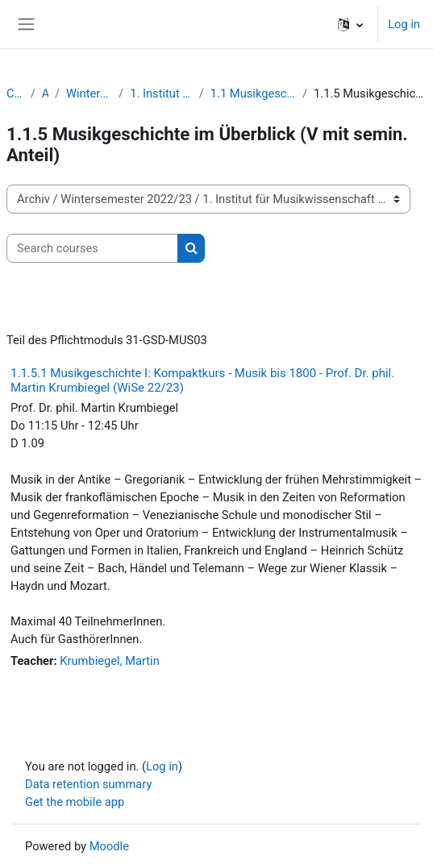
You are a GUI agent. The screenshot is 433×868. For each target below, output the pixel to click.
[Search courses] (92, 248)
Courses (15, 93)
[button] (350, 24)
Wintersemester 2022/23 (89, 93)
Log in (404, 24)
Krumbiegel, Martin (110, 661)
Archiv (45, 93)
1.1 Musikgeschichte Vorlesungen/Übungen (253, 93)
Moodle (109, 846)
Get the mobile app (75, 802)
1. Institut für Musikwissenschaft (161, 93)
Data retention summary (88, 784)
